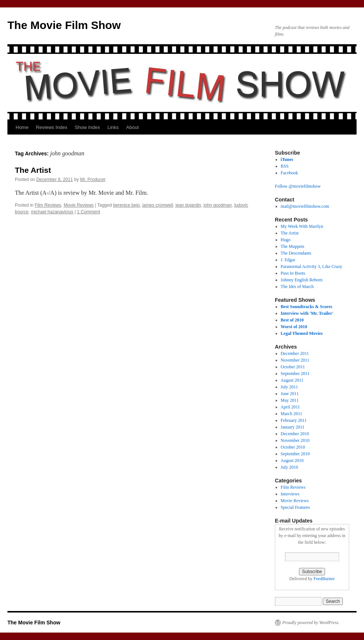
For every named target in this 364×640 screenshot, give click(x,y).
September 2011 (295, 374)
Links (113, 127)
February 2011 (294, 420)
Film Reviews (48, 205)
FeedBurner (324, 579)
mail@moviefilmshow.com (305, 206)
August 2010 (292, 460)
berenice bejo (126, 205)
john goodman (218, 205)
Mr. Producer (93, 180)
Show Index (87, 127)
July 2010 (290, 467)
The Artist (33, 170)
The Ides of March (297, 287)
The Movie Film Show (64, 25)
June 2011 (290, 394)
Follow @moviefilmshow (298, 186)
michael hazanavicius (52, 212)
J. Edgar (288, 260)
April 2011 (290, 407)
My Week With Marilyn (302, 226)
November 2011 (295, 360)
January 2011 (293, 427)
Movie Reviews (79, 205)
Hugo (286, 240)
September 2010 (295, 454)
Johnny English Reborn (302, 280)
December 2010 (295, 434)
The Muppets (293, 246)
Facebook (290, 173)
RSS (285, 166)
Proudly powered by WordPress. (311, 623)
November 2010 (295, 440)
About (133, 127)
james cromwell (158, 205)
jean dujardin (188, 205)
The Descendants (296, 253)
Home (22, 127)
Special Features (295, 507)
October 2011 (293, 367)
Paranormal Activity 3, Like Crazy (312, 266)
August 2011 (292, 380)
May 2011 (290, 400)
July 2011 (290, 387)
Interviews (290, 494)
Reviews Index (52, 127)
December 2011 (295, 353)
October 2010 (293, 447)
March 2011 (292, 414)
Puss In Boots (293, 273)
